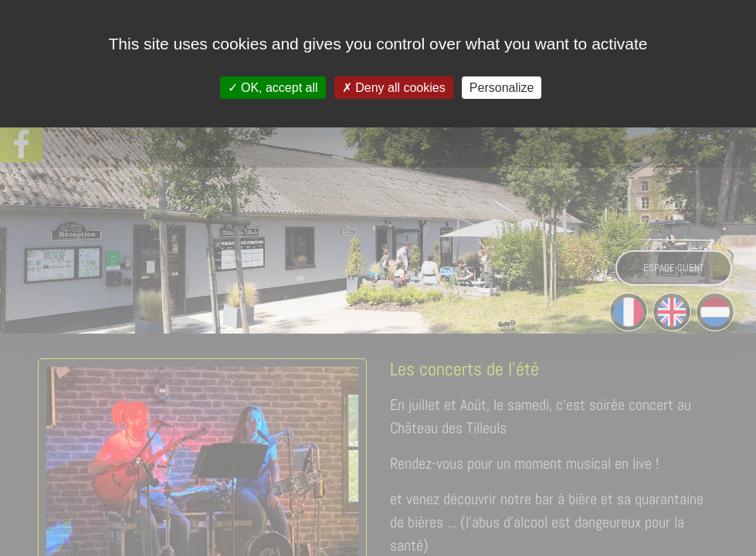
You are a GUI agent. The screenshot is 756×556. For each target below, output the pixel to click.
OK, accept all (273, 88)
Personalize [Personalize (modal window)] (502, 88)
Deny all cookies (394, 88)
